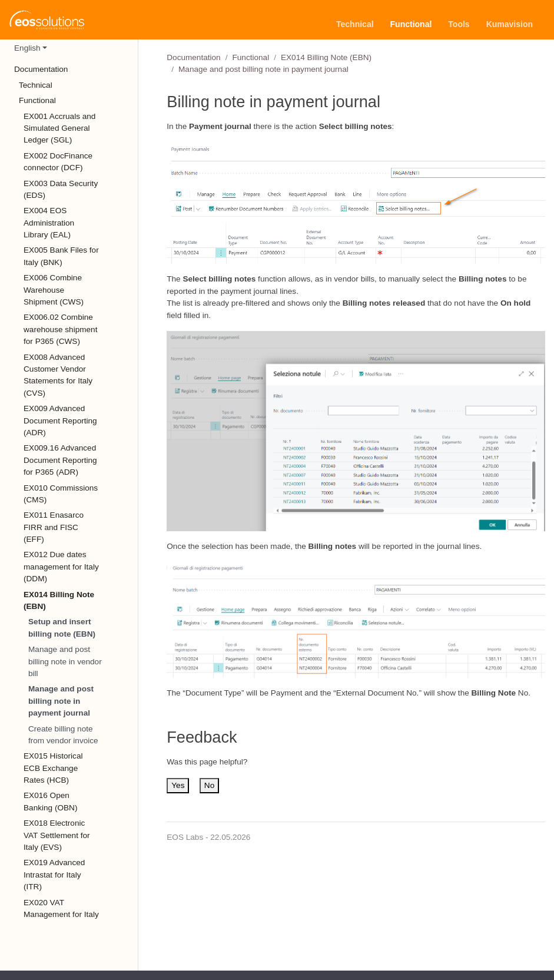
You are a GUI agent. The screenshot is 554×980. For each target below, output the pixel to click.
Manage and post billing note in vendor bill (65, 661)
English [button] (27, 48)
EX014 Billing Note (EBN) (326, 57)
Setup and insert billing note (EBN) (62, 628)
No (209, 785)
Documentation (193, 57)
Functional (251, 57)
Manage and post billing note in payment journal (61, 701)
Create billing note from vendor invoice (63, 735)
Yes (178, 785)
